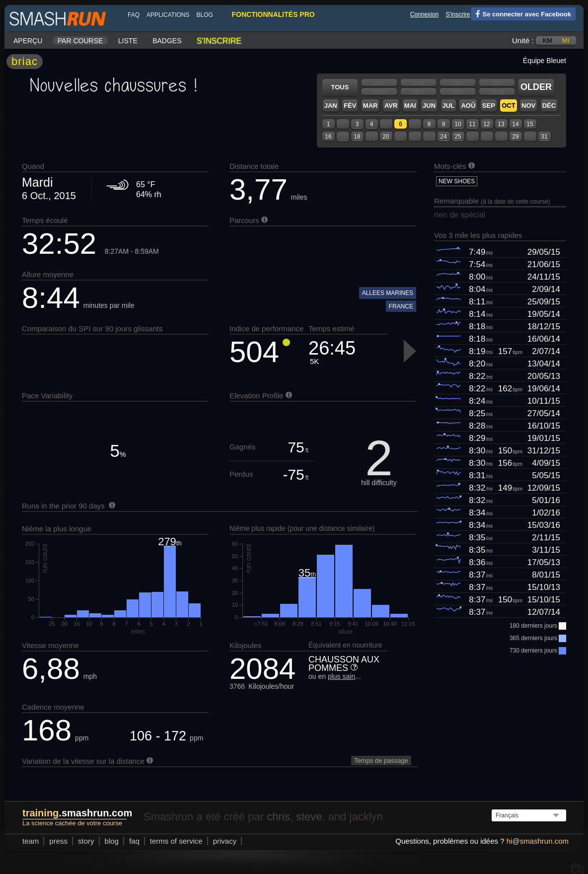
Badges (167, 41)
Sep (489, 106)
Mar (370, 106)
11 (472, 124)
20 (386, 137)
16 (328, 137)
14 (515, 124)
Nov (528, 106)
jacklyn (366, 817)
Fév (350, 106)
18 (357, 137)
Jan (331, 106)
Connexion (424, 14)
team (31, 841)
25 (458, 137)
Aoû (468, 106)
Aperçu (28, 41)
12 (486, 124)
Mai (410, 106)
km (548, 40)
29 (515, 137)
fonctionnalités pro (273, 14)
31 (544, 137)
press (58, 841)
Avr (391, 106)
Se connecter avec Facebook (521, 13)
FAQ (134, 15)
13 (501, 124)
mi (566, 40)
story (86, 841)
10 (458, 124)
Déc (549, 106)
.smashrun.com (77, 813)
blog (204, 15)
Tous (340, 87)
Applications (168, 15)
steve (309, 817)
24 (443, 137)
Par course (80, 41)
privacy (225, 841)
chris (278, 817)
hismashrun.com (538, 841)
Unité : (523, 40)
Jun (429, 106)
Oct (508, 106)
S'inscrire (458, 14)
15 (530, 124)
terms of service (176, 841)
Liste (128, 41)
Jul (449, 106)
